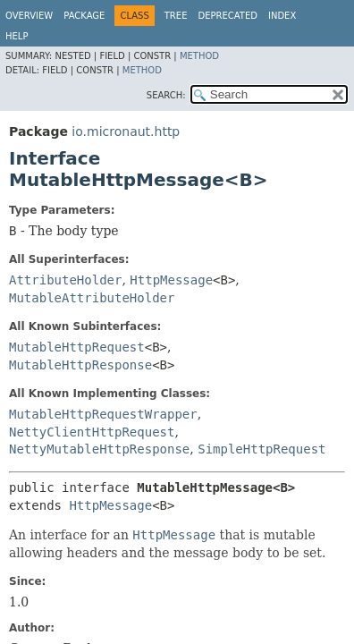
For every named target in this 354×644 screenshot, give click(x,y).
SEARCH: (166, 95)
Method (199, 56)
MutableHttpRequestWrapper (103, 414)
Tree (176, 16)
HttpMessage (171, 280)
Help (17, 36)
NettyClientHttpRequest (92, 432)
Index (282, 16)
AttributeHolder (65, 280)
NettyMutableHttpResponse (99, 449)
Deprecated (228, 16)
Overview (29, 16)
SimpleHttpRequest (261, 449)
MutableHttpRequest (77, 347)
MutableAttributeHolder (92, 298)
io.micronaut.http (126, 131)
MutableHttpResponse (80, 365)
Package (84, 16)
